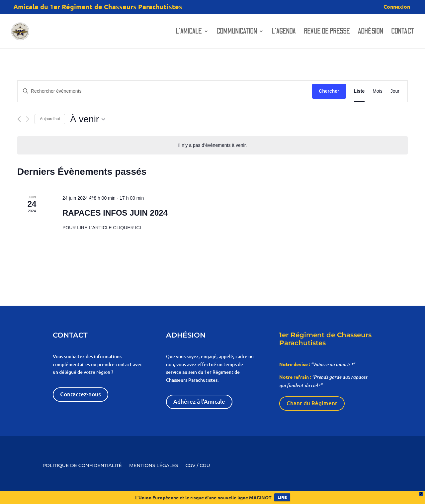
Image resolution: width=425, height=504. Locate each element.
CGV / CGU (198, 465)
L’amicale (189, 32)
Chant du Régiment (312, 403)
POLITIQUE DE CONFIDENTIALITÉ (82, 465)
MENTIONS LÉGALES (154, 465)
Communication (237, 32)
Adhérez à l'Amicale (199, 402)
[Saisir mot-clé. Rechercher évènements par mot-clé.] (165, 91)
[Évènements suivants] (28, 119)
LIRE (282, 497)
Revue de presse (327, 32)
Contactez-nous (81, 394)
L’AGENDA (284, 32)
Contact (403, 32)
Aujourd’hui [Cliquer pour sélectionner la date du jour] (50, 119)
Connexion (397, 7)
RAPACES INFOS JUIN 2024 (115, 213)
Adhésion (371, 32)
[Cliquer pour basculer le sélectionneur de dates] (88, 119)
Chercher (329, 91)
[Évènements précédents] (19, 119)
